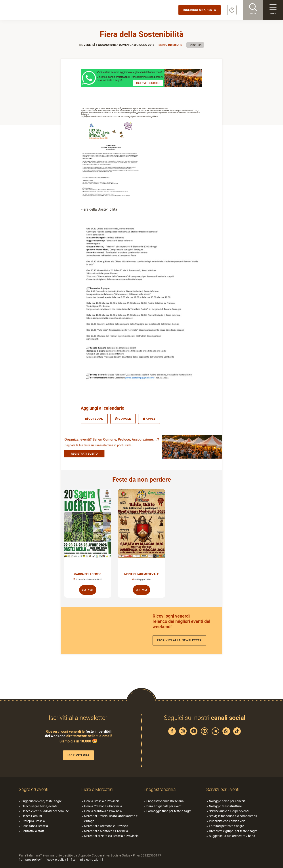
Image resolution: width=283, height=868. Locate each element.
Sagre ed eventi (34, 789)
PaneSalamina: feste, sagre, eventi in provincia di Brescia (34, 10)
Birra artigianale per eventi (164, 806)
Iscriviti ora (78, 755)
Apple (149, 419)
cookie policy (57, 860)
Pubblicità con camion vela (227, 821)
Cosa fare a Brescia (35, 826)
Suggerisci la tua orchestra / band (232, 836)
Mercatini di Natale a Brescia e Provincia (111, 836)
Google (123, 419)
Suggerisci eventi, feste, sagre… (43, 801)
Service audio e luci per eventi (229, 811)
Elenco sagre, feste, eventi (39, 806)
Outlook (94, 419)
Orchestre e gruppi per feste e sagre (233, 831)
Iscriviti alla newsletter (179, 640)
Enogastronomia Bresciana (165, 801)
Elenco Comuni (32, 816)
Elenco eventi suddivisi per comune (45, 811)
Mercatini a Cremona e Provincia (106, 826)
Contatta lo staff (33, 831)
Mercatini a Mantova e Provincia (106, 831)
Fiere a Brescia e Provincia (102, 801)
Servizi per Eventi (223, 789)
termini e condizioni (87, 860)
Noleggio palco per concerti (228, 801)
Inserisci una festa (200, 10)
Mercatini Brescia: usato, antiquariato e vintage (111, 818)
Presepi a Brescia (33, 821)
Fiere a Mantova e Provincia (103, 811)
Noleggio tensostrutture (225, 806)
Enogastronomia (160, 789)
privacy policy (31, 860)
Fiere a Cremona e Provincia (103, 806)
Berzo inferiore (170, 45)
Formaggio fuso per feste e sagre (169, 811)
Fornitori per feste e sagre (226, 826)
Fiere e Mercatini (97, 789)
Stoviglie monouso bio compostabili (233, 816)
